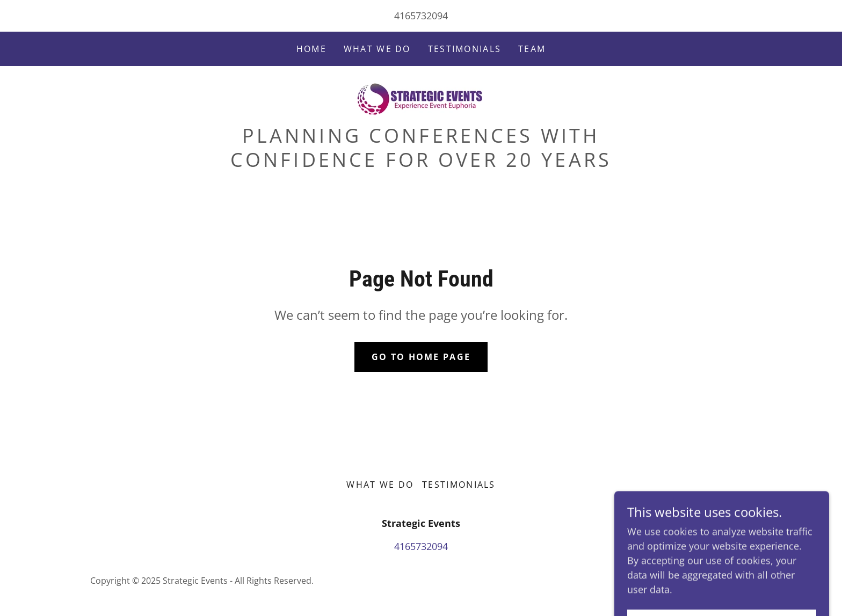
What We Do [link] (377, 49)
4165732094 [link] (421, 16)
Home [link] (311, 49)
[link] (421, 98)
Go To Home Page (421, 357)
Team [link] (532, 49)
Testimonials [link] (464, 49)
